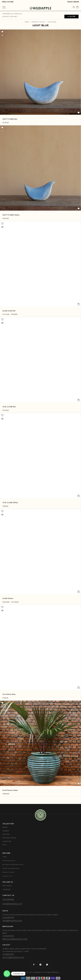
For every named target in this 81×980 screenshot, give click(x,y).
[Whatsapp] (47, 965)
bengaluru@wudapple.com (15, 939)
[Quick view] (2, 35)
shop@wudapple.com (12, 904)
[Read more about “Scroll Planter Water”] (79, 784)
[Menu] (4, 7)
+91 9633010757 (8, 954)
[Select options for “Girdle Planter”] (79, 592)
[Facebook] (34, 965)
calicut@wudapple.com (13, 957)
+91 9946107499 (8, 936)
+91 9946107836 (8, 899)
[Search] (74, 7)
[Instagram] (41, 965)
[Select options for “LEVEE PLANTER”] (79, 304)
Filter (71, 16)
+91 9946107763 (8, 917)
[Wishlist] (2, 32)
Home (27, 22)
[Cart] (77, 7)
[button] (79, 112)
